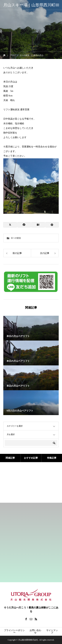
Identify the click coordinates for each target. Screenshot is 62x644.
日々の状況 (16, 238)
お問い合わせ (35, 631)
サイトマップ (52, 631)
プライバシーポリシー (14, 631)
